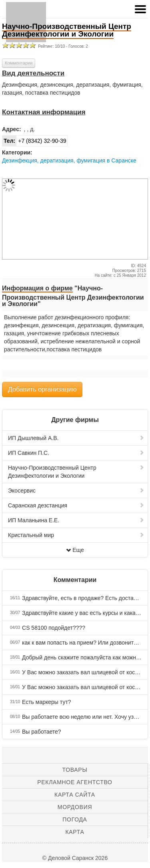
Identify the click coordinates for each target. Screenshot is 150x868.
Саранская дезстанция (76, 505)
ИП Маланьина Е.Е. (76, 520)
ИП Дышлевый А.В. (76, 438)
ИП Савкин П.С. (76, 453)
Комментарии (19, 63)
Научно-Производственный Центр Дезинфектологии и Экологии (76, 472)
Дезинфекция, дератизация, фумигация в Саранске (69, 160)
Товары (75, 770)
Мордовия (75, 807)
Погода (75, 819)
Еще (75, 550)
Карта (75, 832)
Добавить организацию (42, 389)
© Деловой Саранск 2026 (75, 858)
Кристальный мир (76, 535)
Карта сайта (75, 795)
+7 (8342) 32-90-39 (34, 141)
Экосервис (76, 491)
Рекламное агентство (75, 782)
